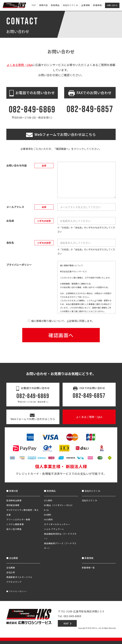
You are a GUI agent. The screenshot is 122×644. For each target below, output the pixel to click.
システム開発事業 (15, 524)
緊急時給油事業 (14, 500)
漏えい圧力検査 (14, 529)
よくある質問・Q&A (20, 65)
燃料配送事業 (13, 505)
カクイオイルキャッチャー (57, 524)
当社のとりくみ (70, 5)
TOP (34, 5)
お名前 (10, 221)
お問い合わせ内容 (17, 165)
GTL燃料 (48, 500)
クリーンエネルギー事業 (18, 519)
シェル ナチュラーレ (54, 529)
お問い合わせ (112, 5)
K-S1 (46, 510)
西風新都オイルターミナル (19, 577)
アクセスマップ (14, 582)
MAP (66, 623)
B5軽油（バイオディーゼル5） (59, 505)
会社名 (10, 243)
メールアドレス (15, 207)
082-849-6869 (32, 110)
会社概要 (11, 568)
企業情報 (86, 5)
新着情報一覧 (88, 568)
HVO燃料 (48, 519)
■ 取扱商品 (50, 491)
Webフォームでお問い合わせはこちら (33, 417)
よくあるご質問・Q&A (89, 417)
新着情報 (97, 5)
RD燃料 (48, 515)
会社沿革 (11, 572)
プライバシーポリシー (17, 591)
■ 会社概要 (12, 558)
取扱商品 (55, 5)
